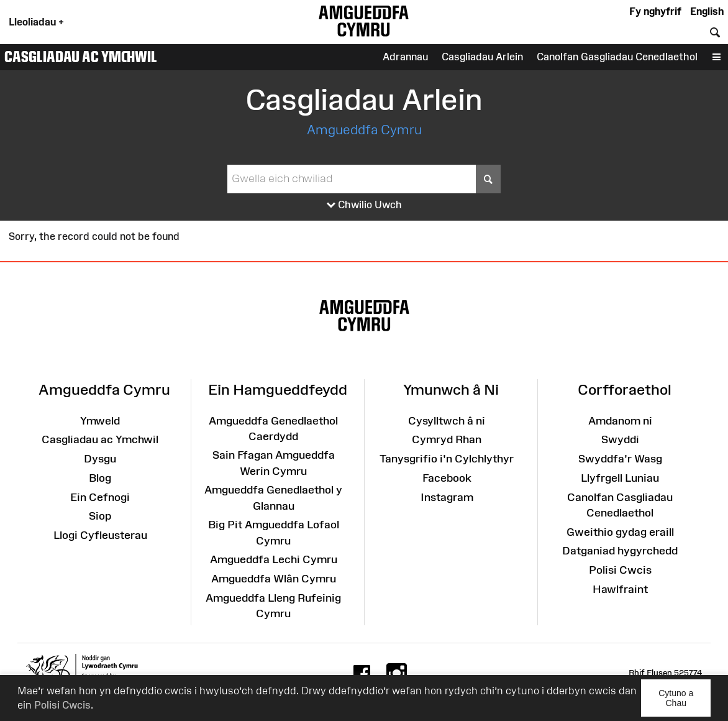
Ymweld (100, 421)
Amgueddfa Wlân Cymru (274, 579)
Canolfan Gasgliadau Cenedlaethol (617, 57)
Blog (100, 478)
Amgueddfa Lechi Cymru (274, 559)
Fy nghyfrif (655, 11)
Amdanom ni (620, 421)
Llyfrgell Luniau (620, 478)
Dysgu (100, 459)
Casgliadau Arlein (482, 57)
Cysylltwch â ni (447, 421)
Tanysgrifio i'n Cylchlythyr (447, 459)
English (707, 11)
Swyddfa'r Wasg (620, 459)
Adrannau (405, 57)
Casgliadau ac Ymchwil (81, 57)
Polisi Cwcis (62, 705)
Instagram (447, 497)
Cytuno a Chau (685, 702)
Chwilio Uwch (364, 205)
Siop (100, 516)
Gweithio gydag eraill (620, 532)
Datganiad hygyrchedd (620, 551)
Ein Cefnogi (100, 497)
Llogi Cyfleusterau (100, 535)
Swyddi (620, 439)
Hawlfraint (620, 589)
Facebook (447, 478)
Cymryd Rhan (447, 439)
